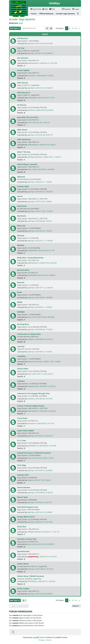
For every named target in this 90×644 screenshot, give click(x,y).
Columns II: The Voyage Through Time (33, 396)
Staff (21, 26)
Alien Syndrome (24, 142)
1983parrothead (34, 534)
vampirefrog (33, 559)
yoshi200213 (32, 448)
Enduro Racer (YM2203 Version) (31, 579)
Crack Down (22, 421)
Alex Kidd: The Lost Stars (28, 120)
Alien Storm (22, 132)
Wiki (45, 9)
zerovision (31, 78)
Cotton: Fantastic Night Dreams (31, 408)
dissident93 (32, 100)
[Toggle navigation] (13, 635)
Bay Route (22, 218)
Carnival (21, 349)
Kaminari (31, 113)
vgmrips (31, 46)
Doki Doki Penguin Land (27, 510)
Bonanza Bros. (23, 273)
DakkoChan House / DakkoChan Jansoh (34, 455)
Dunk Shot (22, 529)
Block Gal (21, 228)
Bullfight (21, 314)
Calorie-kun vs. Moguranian (29, 337)
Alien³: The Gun (24, 155)
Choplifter (22, 359)
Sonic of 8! (31, 172)
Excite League (23, 591)
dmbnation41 (33, 66)
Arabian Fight (23, 189)
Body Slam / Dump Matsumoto (30, 260)
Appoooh (21, 179)
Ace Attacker (23, 61)
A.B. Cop (21, 51)
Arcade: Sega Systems (22, 22)
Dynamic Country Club (27, 542)
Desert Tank (22, 500)
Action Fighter (23, 73)
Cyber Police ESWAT (25, 433)
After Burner (23, 85)
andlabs (31, 342)
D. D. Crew (21, 443)
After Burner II (24, 95)
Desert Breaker (24, 490)
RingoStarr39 (33, 389)
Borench (21, 285)
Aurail (20, 199)
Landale (31, 401)
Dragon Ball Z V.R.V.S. (26, 519)
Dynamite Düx (23, 554)
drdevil (30, 483)
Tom (29, 125)
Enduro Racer (23, 566)
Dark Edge (22, 468)
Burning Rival (23, 327)
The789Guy (32, 584)
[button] (24, 603)
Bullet (20, 305)
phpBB (35, 640)
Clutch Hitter (23, 371)
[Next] (79, 31)
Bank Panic (22, 209)
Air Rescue (22, 108)
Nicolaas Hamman (35, 160)
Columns (21, 384)
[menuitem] (36, 9)
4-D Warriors (23, 41)
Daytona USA (23, 478)
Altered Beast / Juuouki (27, 167)
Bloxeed (21, 238)
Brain (19, 295)
